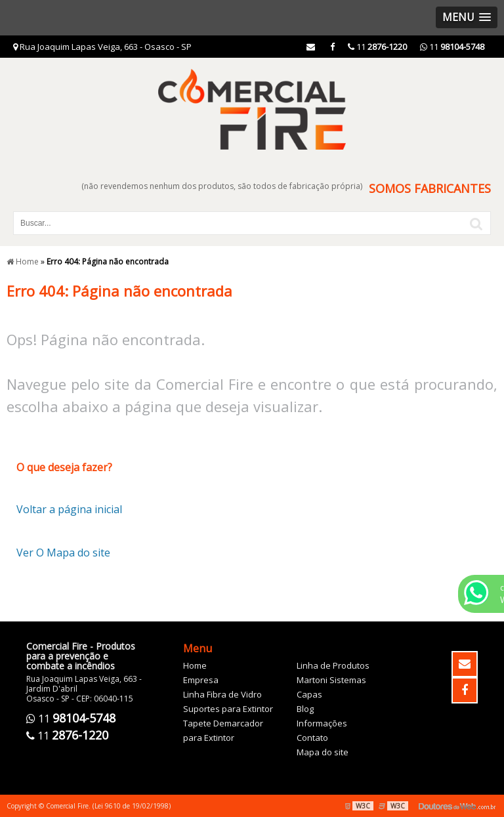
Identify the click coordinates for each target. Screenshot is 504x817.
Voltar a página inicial (69, 509)
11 (452, 47)
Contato (312, 738)
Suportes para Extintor (228, 709)
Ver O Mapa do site (63, 553)
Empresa (201, 680)
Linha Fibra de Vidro (222, 694)
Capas (309, 694)
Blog (305, 709)
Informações (322, 723)
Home (195, 665)
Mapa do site (323, 752)
